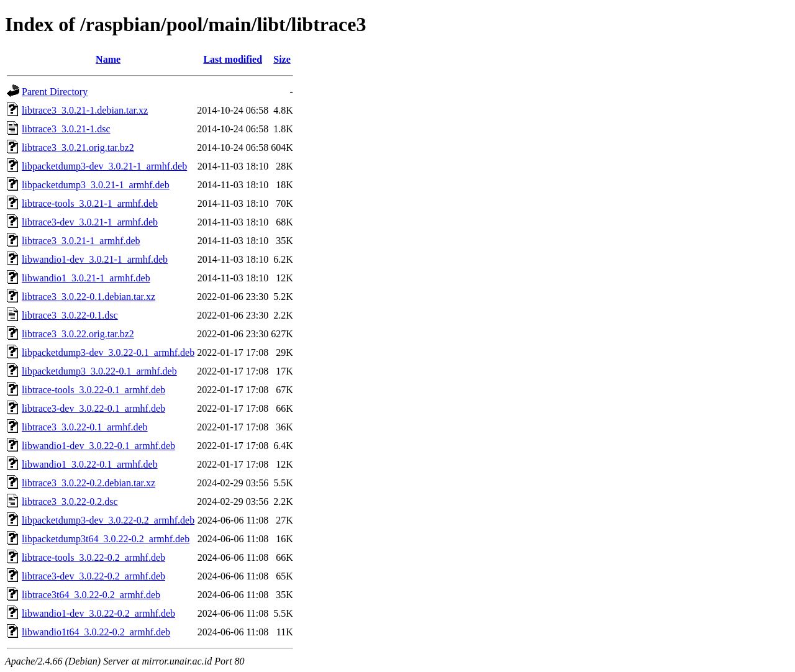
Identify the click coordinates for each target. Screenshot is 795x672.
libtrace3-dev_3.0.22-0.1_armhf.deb (93, 408)
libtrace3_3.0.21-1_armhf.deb (81, 241)
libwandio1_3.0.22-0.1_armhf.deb (90, 464)
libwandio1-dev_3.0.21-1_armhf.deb (95, 259)
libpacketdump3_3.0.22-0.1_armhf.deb (99, 371)
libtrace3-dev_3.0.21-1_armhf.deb (90, 222)
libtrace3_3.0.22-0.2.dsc (70, 502)
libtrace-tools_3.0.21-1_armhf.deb (90, 203)
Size (282, 59)
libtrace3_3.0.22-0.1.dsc (70, 315)
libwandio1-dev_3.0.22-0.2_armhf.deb (98, 613)
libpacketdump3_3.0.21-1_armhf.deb (96, 185)
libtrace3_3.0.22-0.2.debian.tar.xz (89, 483)
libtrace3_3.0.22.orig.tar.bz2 (78, 334)
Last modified (233, 59)
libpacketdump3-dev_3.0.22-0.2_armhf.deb (108, 520)
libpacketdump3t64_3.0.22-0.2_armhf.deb (106, 539)
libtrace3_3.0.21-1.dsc (66, 129)
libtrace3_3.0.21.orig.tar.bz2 (78, 148)
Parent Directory (55, 92)
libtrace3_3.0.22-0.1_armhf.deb (85, 427)
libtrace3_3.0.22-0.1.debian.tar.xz (89, 297)
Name (108, 59)
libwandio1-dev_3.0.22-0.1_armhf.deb (98, 446)
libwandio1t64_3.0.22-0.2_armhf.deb (96, 632)
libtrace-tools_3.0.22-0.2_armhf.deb (93, 557)
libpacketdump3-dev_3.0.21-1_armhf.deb (104, 166)
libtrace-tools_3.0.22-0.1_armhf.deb (93, 390)
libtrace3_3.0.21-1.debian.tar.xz (85, 110)
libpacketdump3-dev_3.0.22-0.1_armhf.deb (108, 352)
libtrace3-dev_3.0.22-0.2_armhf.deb (93, 576)
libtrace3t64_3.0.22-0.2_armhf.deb (91, 595)
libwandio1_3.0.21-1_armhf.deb (86, 278)
